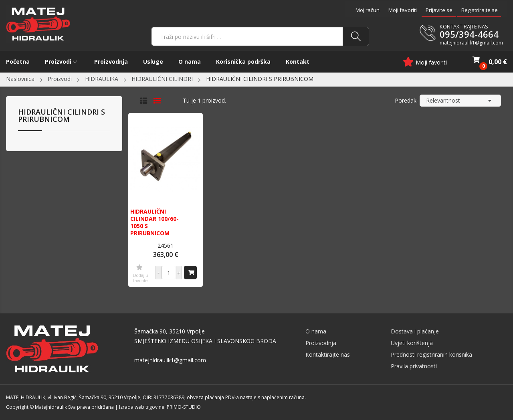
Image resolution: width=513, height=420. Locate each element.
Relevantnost (460, 101)
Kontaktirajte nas (328, 354)
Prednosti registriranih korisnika (431, 354)
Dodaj (191, 272)
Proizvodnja (321, 343)
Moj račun (368, 10)
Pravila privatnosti (414, 366)
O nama (316, 331)
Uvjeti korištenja (412, 343)
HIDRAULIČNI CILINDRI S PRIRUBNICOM (62, 116)
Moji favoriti (403, 10)
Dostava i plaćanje (415, 331)
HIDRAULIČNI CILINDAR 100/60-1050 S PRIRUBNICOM (154, 222)
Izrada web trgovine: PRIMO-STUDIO (160, 407)
